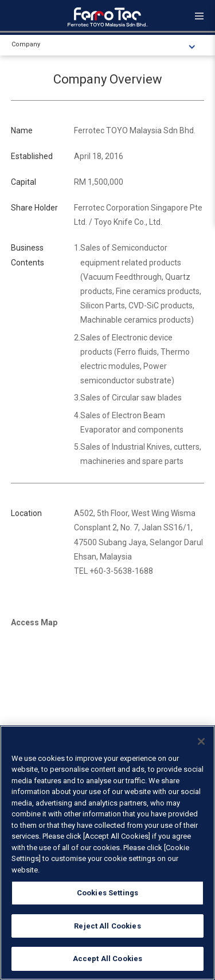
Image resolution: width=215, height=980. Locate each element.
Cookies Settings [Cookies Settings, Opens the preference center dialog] (107, 893)
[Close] (201, 741)
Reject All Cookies (107, 926)
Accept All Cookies (107, 959)
